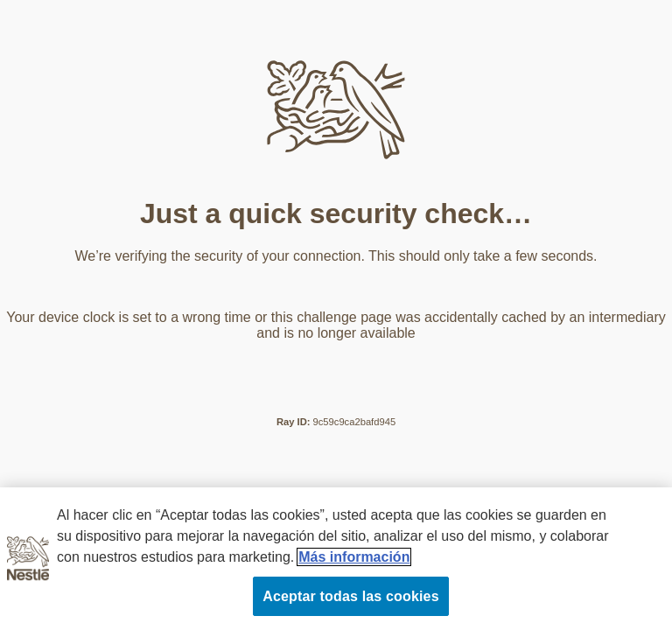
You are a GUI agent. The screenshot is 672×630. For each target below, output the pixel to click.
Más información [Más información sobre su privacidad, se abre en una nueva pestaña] (354, 557)
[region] (336, 559)
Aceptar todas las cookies (350, 596)
